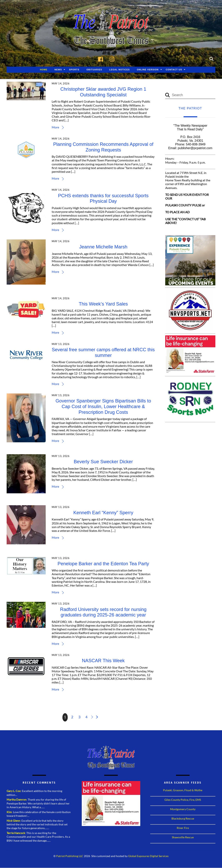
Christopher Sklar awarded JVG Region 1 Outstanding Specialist (103, 92)
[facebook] (102, 59)
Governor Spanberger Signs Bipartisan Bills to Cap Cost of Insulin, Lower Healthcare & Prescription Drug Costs (103, 407)
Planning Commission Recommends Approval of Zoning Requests (103, 147)
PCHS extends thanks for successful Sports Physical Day (103, 199)
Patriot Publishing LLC (70, 856)
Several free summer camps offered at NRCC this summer (103, 353)
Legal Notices (119, 70)
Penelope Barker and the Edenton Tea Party (103, 564)
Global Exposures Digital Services (148, 856)
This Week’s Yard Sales (103, 304)
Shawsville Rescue (183, 837)
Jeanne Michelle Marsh (103, 247)
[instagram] (113, 59)
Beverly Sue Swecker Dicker (103, 462)
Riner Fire (183, 828)
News (58, 70)
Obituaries (94, 70)
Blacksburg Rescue (183, 819)
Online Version (148, 70)
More (56, 127)
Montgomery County (183, 809)
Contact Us (174, 70)
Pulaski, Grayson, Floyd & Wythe (183, 790)
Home (44, 70)
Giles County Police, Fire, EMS (183, 800)
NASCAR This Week (103, 661)
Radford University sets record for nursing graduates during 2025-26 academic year (103, 612)
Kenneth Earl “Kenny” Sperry (103, 513)
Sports (74, 70)
